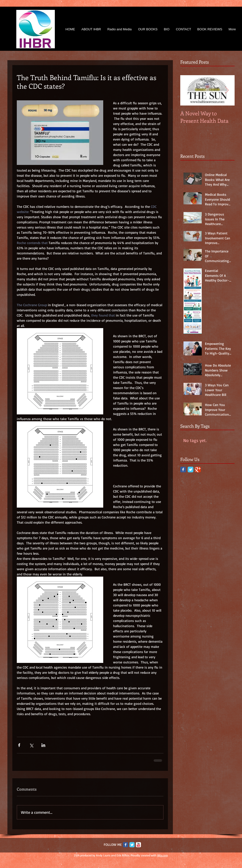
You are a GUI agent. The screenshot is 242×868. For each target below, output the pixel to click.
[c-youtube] (138, 845)
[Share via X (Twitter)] (31, 745)
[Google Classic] (198, 469)
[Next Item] (227, 90)
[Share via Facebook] (19, 745)
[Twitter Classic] (191, 469)
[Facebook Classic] (183, 469)
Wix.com (163, 855)
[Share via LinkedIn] (43, 745)
